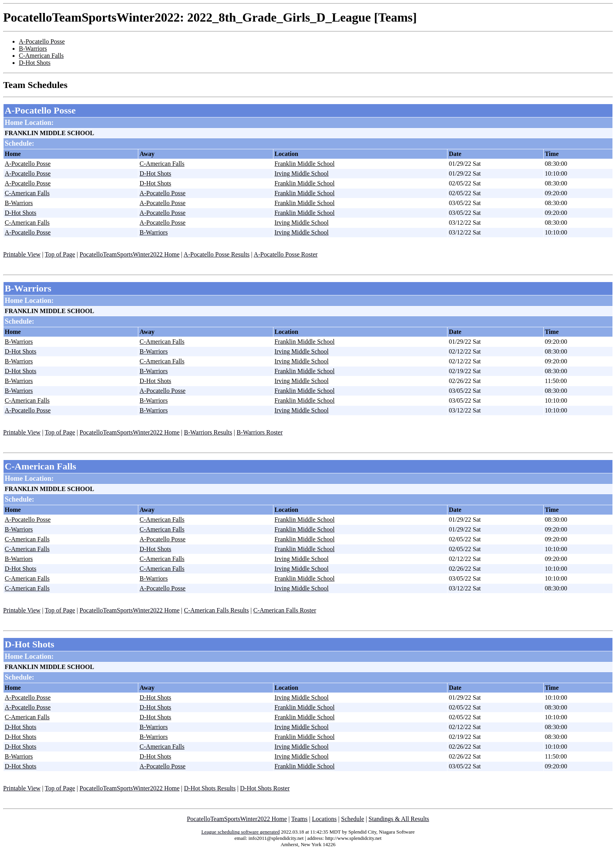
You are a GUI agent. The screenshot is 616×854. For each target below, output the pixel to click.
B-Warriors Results (208, 432)
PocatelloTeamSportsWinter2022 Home (129, 254)
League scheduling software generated (240, 832)
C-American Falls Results (216, 610)
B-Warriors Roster (259, 432)
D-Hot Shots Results (210, 788)
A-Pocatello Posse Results (216, 254)
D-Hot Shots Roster (265, 788)
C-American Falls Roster (285, 610)
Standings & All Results (399, 819)
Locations (324, 819)
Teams (299, 819)
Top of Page (60, 254)
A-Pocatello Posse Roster (286, 254)
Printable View (22, 254)
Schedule (353, 819)
